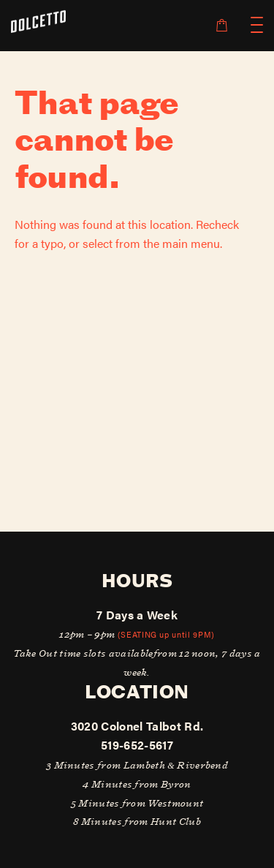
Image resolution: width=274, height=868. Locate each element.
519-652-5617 (137, 745)
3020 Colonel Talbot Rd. (137, 726)
